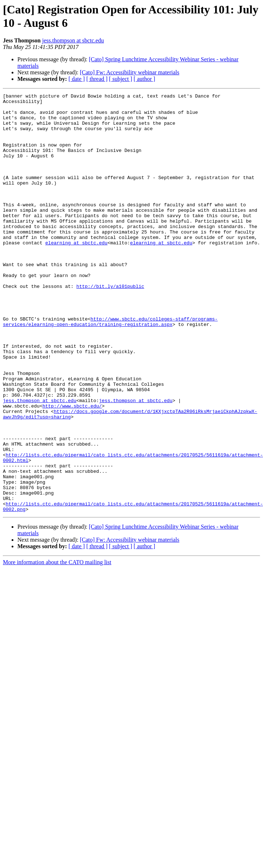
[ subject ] (121, 79)
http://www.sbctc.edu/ (72, 469)
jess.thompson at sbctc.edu (73, 40)
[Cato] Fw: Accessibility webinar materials (130, 72)
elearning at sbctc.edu (76, 273)
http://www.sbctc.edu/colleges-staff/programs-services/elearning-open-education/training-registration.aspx (110, 368)
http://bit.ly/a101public (110, 325)
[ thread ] (97, 79)
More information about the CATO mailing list (57, 646)
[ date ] (77, 79)
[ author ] (145, 79)
